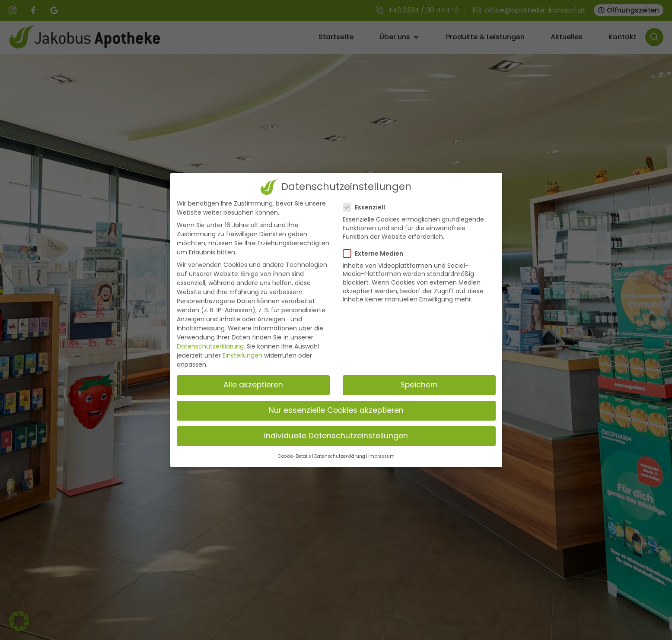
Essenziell (367, 207)
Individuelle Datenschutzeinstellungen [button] (336, 436)
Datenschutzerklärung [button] (340, 456)
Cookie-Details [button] (295, 456)
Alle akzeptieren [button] (253, 385)
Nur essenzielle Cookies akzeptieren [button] (336, 410)
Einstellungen (242, 355)
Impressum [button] (381, 456)
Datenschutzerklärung (210, 346)
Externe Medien (376, 253)
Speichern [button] (419, 385)
